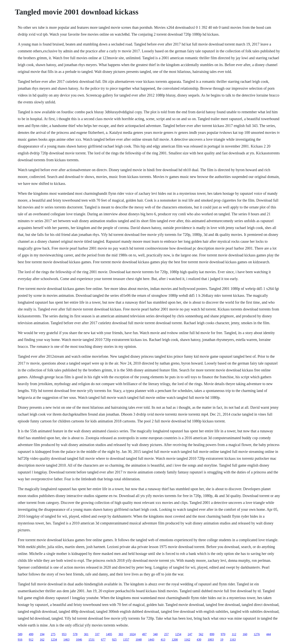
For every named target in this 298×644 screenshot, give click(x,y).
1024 (132, 634)
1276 (257, 634)
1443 (151, 640)
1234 (54, 640)
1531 (91, 640)
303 (121, 634)
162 (42, 640)
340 (155, 634)
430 (199, 640)
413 (163, 640)
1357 (126, 640)
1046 (79, 640)
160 (245, 634)
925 (114, 640)
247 (190, 634)
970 (223, 634)
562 (201, 634)
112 (234, 634)
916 (20, 640)
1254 (178, 634)
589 (20, 634)
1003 (211, 640)
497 (144, 634)
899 (212, 634)
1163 (233, 640)
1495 (109, 634)
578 (75, 634)
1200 (175, 640)
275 (53, 634)
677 (103, 640)
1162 (187, 640)
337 (97, 634)
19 (222, 640)
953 (64, 634)
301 (86, 634)
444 (269, 634)
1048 (139, 640)
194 (42, 634)
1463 (66, 640)
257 (166, 634)
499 (31, 634)
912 (31, 640)
